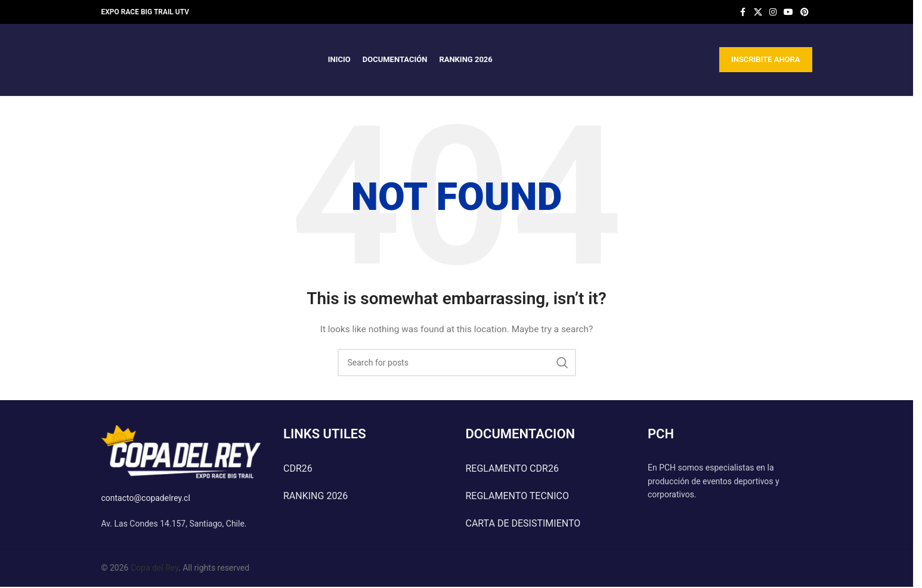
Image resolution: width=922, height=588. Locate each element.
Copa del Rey (154, 568)
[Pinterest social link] (805, 12)
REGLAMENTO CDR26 (512, 468)
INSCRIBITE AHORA (766, 59)
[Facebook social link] (743, 12)
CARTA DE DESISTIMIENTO (523, 523)
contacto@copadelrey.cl (146, 498)
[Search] (457, 363)
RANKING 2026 (315, 496)
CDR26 (298, 468)
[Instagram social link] (773, 12)
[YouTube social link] (788, 12)
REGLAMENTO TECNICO (518, 496)
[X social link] (758, 12)
